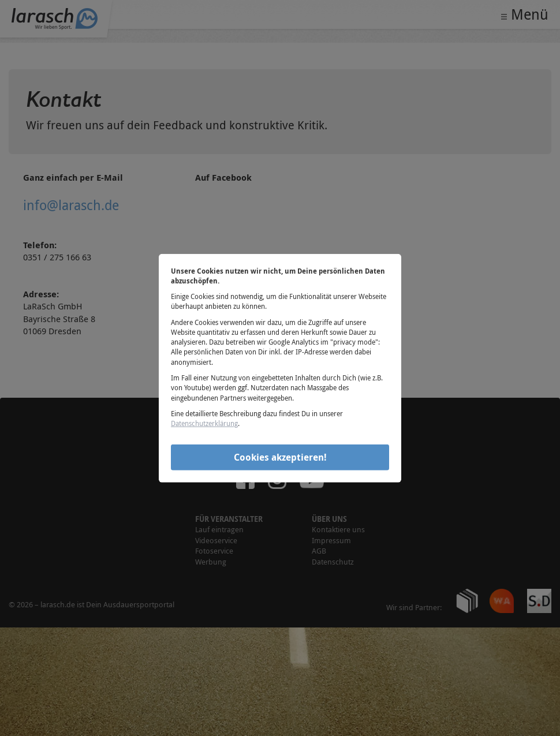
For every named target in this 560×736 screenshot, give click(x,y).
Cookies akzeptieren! (280, 457)
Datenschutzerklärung (204, 423)
